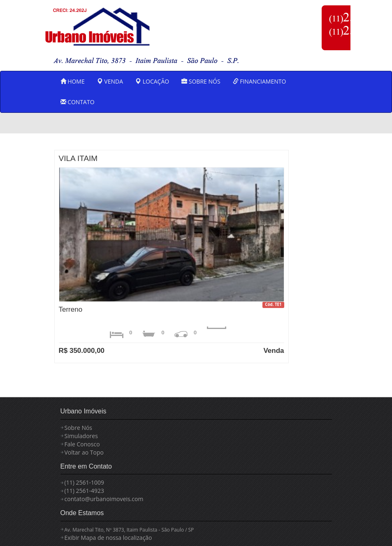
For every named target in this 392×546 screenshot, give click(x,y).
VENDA (110, 81)
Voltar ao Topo (84, 452)
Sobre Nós (79, 428)
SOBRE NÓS (201, 81)
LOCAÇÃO (152, 81)
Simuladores (81, 436)
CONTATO (78, 102)
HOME (73, 81)
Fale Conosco (82, 444)
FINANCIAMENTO (260, 81)
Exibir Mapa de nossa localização (108, 538)
